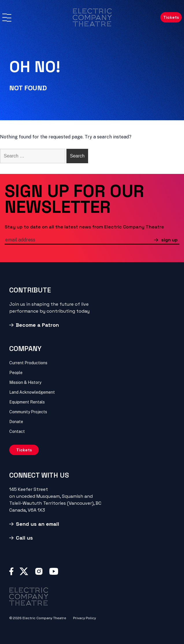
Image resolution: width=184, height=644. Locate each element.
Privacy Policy (84, 618)
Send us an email (38, 524)
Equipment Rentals (27, 402)
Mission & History (25, 382)
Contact (17, 431)
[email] (79, 240)
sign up (169, 240)
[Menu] (7, 18)
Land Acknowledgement (32, 392)
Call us (24, 538)
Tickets (171, 17)
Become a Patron (37, 325)
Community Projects (28, 412)
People (16, 373)
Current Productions (28, 363)
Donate (16, 422)
